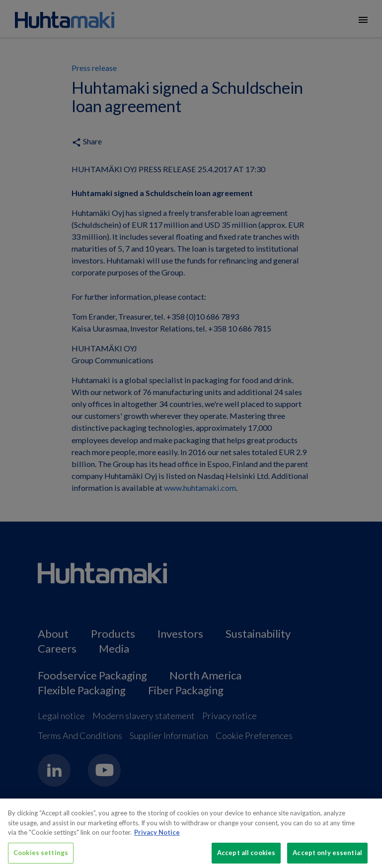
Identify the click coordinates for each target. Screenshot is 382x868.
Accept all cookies (246, 856)
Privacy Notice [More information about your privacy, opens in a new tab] (157, 836)
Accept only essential (327, 856)
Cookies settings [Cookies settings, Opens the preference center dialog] (41, 856)
